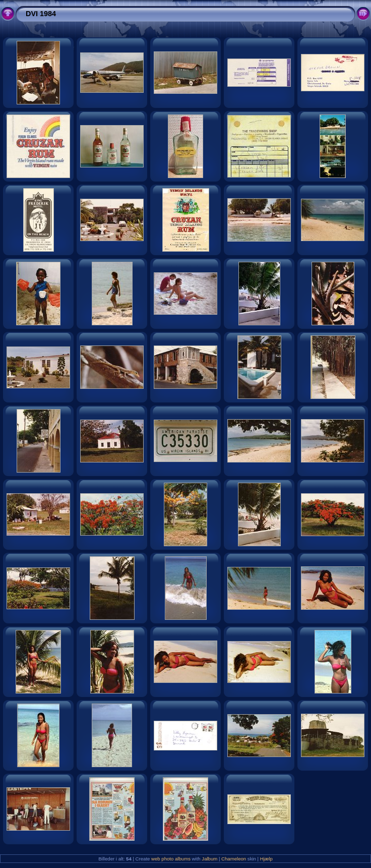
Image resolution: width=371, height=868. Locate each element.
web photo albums (171, 859)
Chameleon (234, 859)
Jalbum (209, 859)
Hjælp (266, 859)
